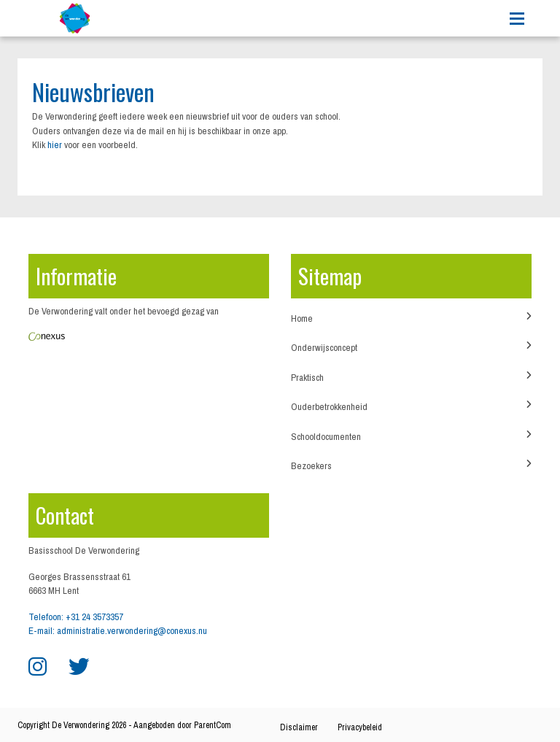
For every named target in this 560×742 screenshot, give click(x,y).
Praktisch (411, 377)
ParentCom (213, 725)
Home (411, 318)
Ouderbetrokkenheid (411, 406)
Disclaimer (299, 727)
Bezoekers (411, 465)
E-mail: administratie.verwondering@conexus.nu (118, 631)
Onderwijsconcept (411, 347)
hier (55, 145)
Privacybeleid (360, 727)
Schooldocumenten (411, 436)
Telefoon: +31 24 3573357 (76, 617)
